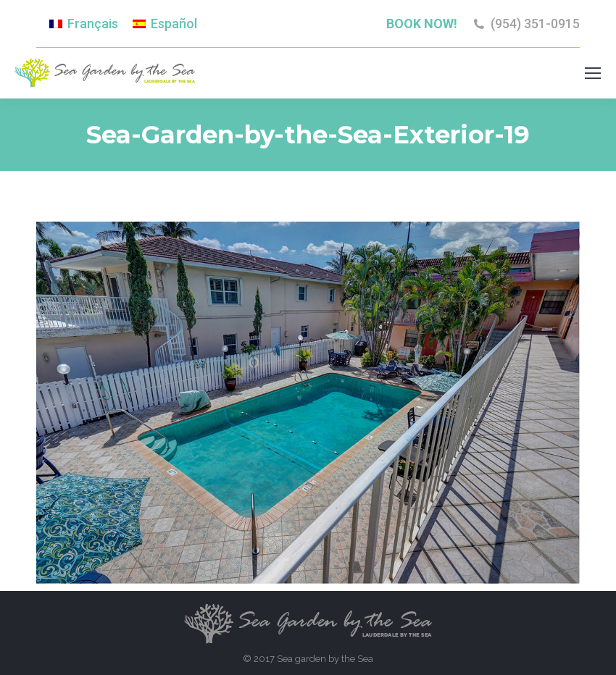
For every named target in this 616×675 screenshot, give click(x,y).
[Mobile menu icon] (593, 73)
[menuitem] (84, 24)
